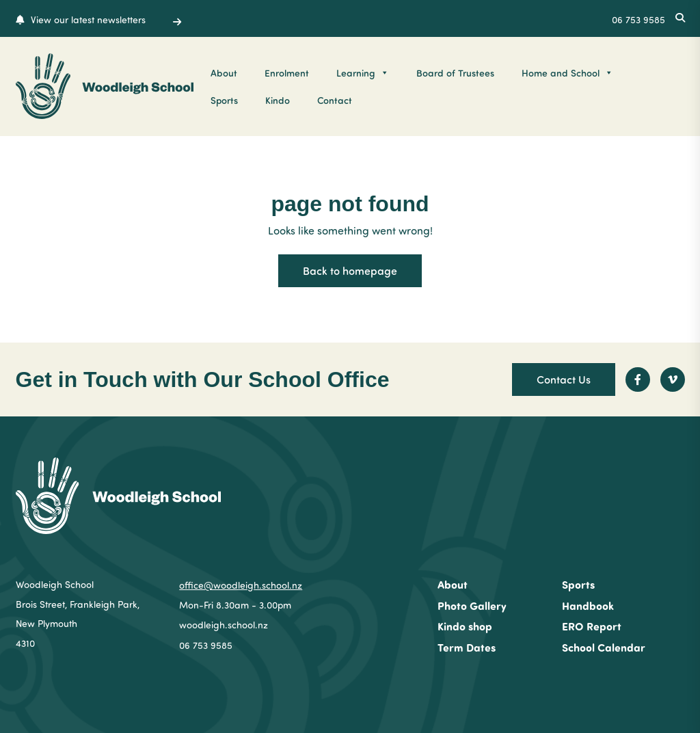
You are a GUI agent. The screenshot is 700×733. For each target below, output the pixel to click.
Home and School (567, 72)
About (224, 72)
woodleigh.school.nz (224, 625)
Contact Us (564, 379)
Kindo (278, 100)
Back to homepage (350, 270)
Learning (363, 72)
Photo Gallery (472, 605)
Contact (335, 100)
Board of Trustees (455, 72)
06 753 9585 (206, 645)
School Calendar (604, 647)
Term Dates (467, 647)
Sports (224, 100)
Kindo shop (465, 626)
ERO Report (592, 626)
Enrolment (287, 72)
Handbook (588, 605)
